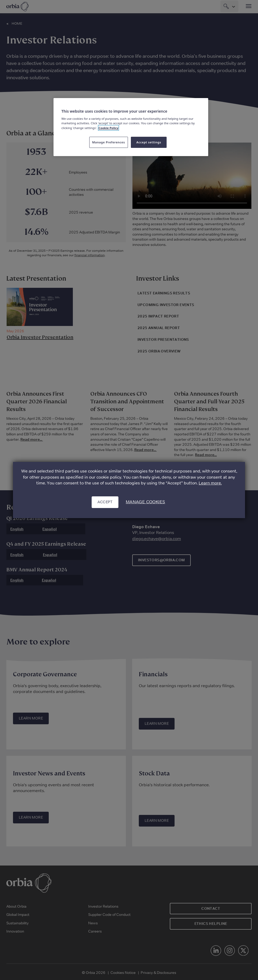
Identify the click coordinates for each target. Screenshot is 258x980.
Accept (105, 502)
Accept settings (149, 142)
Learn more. (210, 483)
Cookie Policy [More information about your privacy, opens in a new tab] (108, 128)
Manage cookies (146, 502)
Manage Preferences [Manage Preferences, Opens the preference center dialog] (109, 142)
